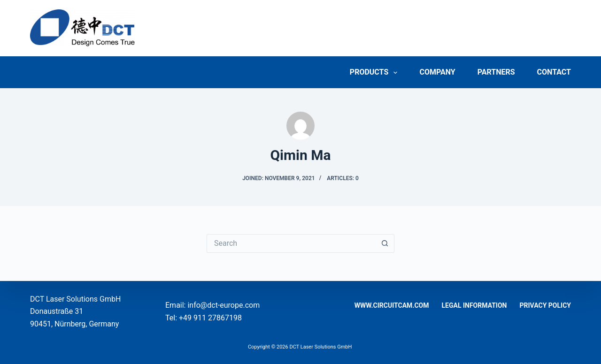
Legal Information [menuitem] (474, 305)
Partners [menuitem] (496, 72)
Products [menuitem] (376, 73)
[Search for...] (291, 243)
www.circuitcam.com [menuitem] (392, 305)
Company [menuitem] (437, 72)
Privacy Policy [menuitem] (546, 305)
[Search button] (385, 243)
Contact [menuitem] (554, 72)
